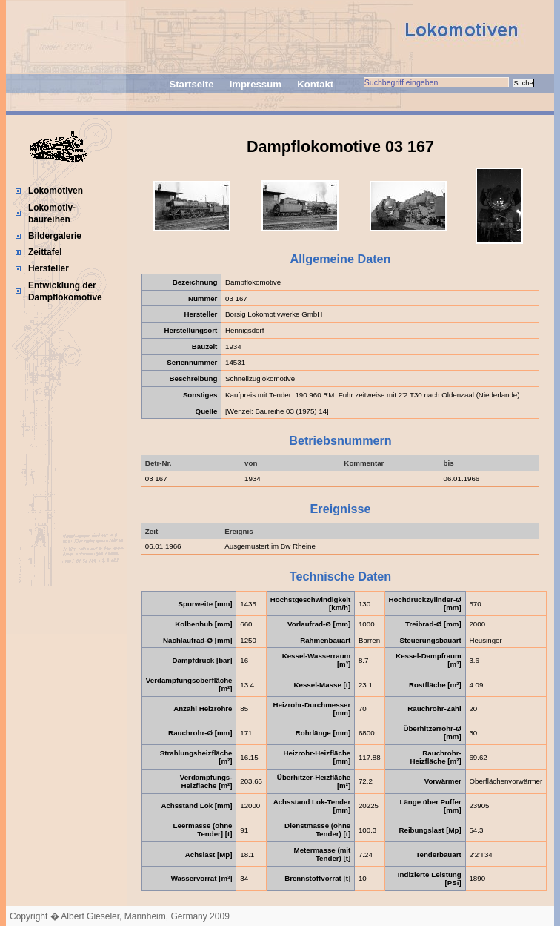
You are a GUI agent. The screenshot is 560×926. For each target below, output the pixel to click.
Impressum (256, 84)
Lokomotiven (56, 191)
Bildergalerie (55, 236)
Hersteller (49, 268)
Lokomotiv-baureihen (52, 214)
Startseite (191, 84)
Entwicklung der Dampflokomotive (65, 291)
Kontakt (315, 84)
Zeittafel (45, 252)
